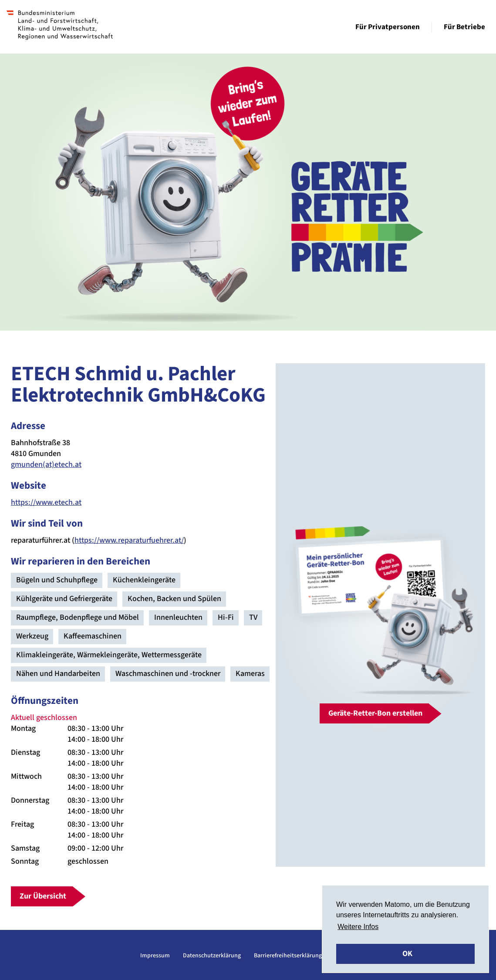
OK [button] (407, 954)
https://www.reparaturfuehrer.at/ (129, 540)
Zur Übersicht (43, 896)
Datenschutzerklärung (212, 956)
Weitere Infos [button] (358, 927)
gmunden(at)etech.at (46, 465)
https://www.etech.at (46, 502)
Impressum (155, 956)
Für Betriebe (464, 27)
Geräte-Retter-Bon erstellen (375, 713)
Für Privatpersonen (388, 27)
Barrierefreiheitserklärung (288, 956)
